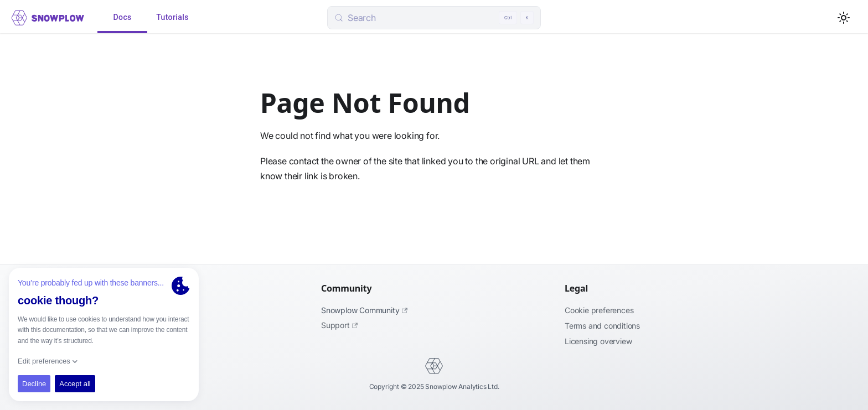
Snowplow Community (364, 310)
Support (339, 325)
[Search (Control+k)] (434, 18)
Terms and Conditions (602, 326)
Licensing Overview (598, 341)
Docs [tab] (122, 18)
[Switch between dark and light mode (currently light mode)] (844, 18)
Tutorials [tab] (172, 18)
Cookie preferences (599, 310)
